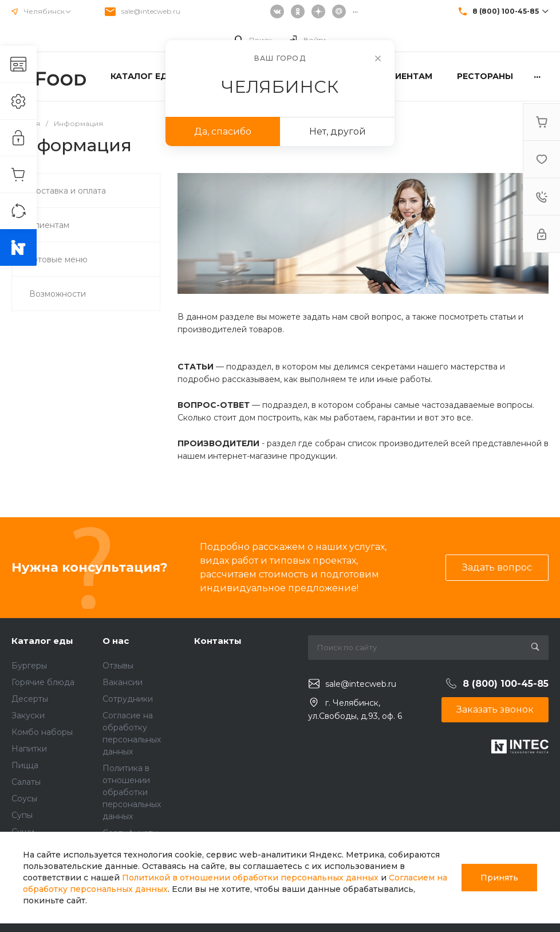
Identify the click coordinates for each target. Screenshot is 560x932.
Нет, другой (338, 131)
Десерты (30, 699)
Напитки (29, 749)
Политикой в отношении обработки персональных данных (250, 878)
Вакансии (123, 682)
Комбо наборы (42, 732)
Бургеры (29, 666)
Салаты (26, 782)
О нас (116, 641)
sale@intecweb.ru (151, 11)
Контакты (218, 641)
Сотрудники (128, 699)
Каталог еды (42, 641)
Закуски (28, 715)
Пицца (25, 765)
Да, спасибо (223, 131)
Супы (22, 815)
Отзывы (118, 666)
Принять (499, 878)
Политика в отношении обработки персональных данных (132, 792)
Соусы (24, 799)
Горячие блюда (43, 682)
